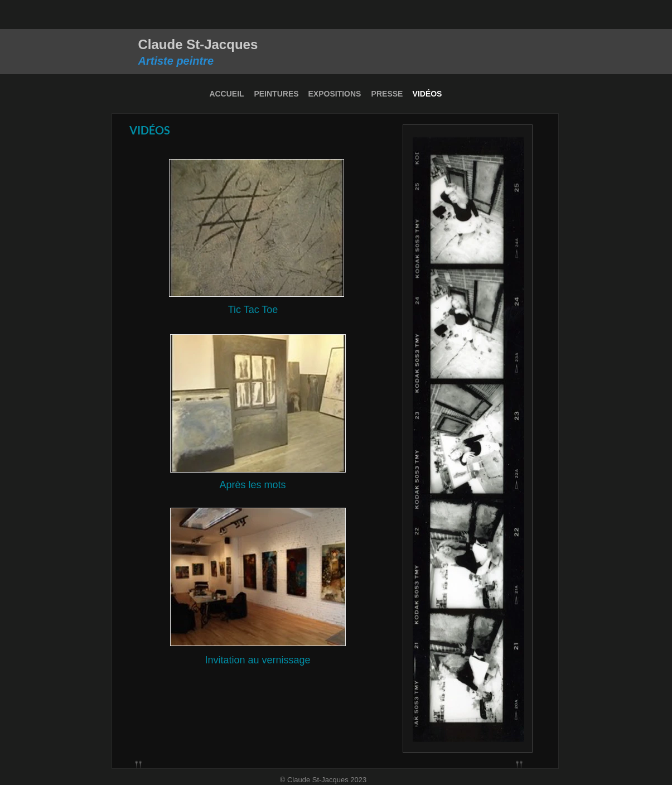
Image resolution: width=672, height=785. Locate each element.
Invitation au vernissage (257, 660)
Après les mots (252, 485)
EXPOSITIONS (335, 94)
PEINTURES (276, 94)
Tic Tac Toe (253, 310)
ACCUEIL (226, 94)
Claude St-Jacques (198, 44)
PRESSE (387, 94)
